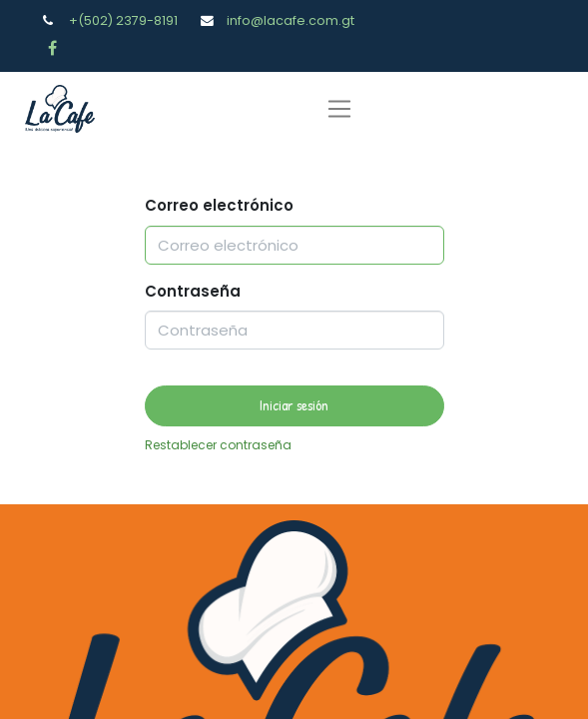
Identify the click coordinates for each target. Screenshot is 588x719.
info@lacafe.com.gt (291, 20)
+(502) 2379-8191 (123, 20)
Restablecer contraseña (218, 445)
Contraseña (193, 291)
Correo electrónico (219, 205)
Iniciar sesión (294, 405)
